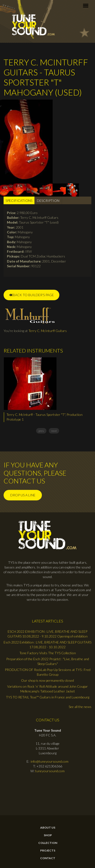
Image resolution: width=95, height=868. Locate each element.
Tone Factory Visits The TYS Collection (48, 653)
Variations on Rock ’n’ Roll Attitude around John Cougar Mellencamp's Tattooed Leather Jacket (47, 689)
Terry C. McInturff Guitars (48, 331)
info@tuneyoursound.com (50, 761)
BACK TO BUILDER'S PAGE (31, 295)
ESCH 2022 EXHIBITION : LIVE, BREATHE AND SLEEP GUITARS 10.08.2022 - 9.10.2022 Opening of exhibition (47, 634)
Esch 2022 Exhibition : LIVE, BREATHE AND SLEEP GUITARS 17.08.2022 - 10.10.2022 (47, 645)
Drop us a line (23, 495)
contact (48, 858)
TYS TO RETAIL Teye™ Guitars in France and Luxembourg (48, 697)
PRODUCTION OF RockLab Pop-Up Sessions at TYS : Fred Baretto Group (48, 672)
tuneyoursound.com (50, 771)
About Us (48, 828)
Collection (48, 843)
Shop (48, 835)
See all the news (80, 707)
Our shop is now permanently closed (47, 680)
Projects (48, 851)
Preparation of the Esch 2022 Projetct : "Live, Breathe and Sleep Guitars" (48, 661)
